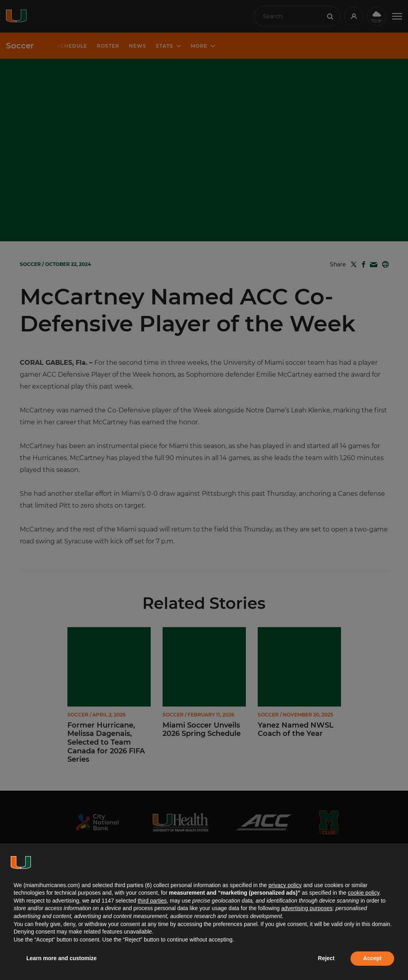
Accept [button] (373, 958)
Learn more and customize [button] (62, 958)
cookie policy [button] (363, 893)
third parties (152, 901)
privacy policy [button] (285, 885)
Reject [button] (326, 958)
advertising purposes (307, 908)
